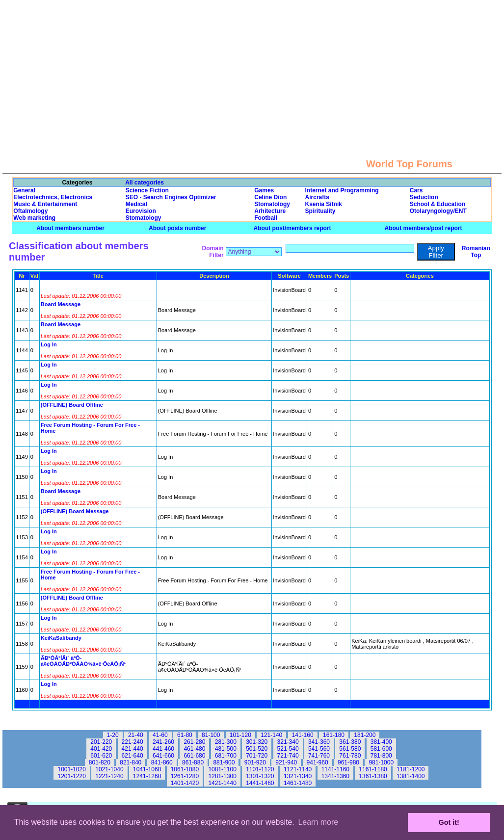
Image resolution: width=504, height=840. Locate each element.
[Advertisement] (252, 69)
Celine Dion (270, 197)
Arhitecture (270, 211)
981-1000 (381, 762)
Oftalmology (30, 211)
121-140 (271, 735)
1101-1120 (260, 769)
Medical (136, 204)
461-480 (194, 749)
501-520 (257, 749)
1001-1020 (71, 769)
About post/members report (292, 228)
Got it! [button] (449, 822)
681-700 (226, 756)
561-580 (350, 749)
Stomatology (272, 204)
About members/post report (424, 228)
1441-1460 (260, 783)
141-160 (303, 735)
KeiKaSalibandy (61, 638)
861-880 (193, 762)
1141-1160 (335, 769)
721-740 (288, 756)
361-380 (350, 742)
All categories (145, 183)
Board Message (61, 304)
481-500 (226, 749)
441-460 (163, 749)
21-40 (136, 735)
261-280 (194, 742)
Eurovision (141, 211)
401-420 (101, 749)
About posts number (177, 228)
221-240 (133, 742)
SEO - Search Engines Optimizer (171, 197)
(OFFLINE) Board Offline (72, 405)
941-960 (318, 762)
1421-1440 (222, 783)
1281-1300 (222, 776)
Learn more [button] (318, 822)
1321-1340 (298, 776)
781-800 (381, 756)
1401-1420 (185, 783)
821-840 (131, 762)
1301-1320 (260, 776)
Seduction (424, 197)
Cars (416, 190)
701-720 (257, 756)
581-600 (381, 749)
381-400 (381, 742)
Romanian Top (476, 252)
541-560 (319, 749)
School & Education (438, 204)
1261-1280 (185, 776)
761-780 (350, 756)
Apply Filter (436, 252)
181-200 (365, 735)
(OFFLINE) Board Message (75, 511)
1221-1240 (109, 776)
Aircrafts (317, 197)
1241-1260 (147, 776)
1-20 (113, 735)
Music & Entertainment (45, 204)
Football (266, 218)
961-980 (348, 762)
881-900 (224, 762)
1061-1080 (185, 769)
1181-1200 (411, 769)
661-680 (194, 756)
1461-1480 (298, 783)
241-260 (163, 742)
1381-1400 (411, 776)
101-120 (240, 735)
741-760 (319, 756)
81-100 (211, 735)
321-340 (288, 742)
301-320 (257, 742)
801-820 (100, 762)
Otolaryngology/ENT (438, 211)
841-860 (162, 762)
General (24, 190)
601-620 (101, 756)
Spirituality (320, 211)
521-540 (288, 749)
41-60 (160, 735)
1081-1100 (222, 769)
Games (264, 190)
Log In (49, 344)
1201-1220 (71, 776)
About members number (70, 228)
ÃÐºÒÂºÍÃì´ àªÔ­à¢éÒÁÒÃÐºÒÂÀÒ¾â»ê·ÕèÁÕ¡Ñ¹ (83, 661)
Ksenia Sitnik (324, 204)
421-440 (133, 749)
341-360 (319, 742)
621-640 (133, 756)
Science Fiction (147, 190)
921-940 (286, 762)
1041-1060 (147, 769)
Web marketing (34, 218)
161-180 (334, 735)
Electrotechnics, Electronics (53, 197)
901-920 (255, 762)
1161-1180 (373, 769)
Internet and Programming (342, 190)
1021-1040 (109, 769)
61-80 (185, 735)
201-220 (101, 742)
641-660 (163, 756)
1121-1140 (298, 769)
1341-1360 (335, 776)
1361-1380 (373, 776)
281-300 (226, 742)
